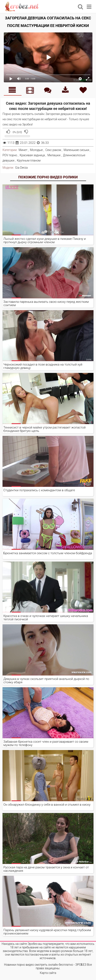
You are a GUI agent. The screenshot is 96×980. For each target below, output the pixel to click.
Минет (23, 150)
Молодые (36, 150)
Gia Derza (21, 168)
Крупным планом (29, 160)
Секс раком (53, 150)
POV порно (10, 155)
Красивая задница (32, 155)
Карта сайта (48, 973)
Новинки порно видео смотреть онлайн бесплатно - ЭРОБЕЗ (45, 965)
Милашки (54, 155)
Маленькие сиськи (76, 150)
